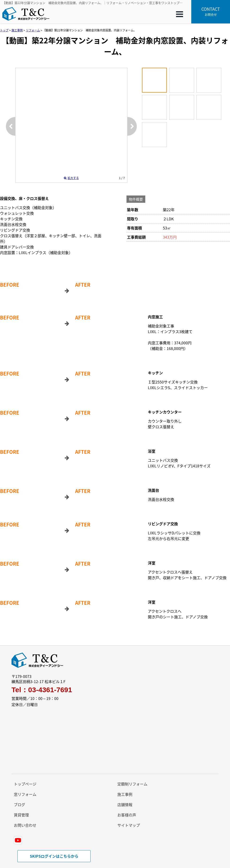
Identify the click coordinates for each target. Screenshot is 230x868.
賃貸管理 (21, 815)
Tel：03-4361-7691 (42, 690)
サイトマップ (129, 825)
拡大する (71, 178)
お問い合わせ (25, 825)
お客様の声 (127, 815)
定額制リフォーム (132, 784)
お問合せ (211, 11)
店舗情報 (125, 804)
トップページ (25, 784)
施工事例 (125, 794)
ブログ (19, 804)
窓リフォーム (25, 794)
